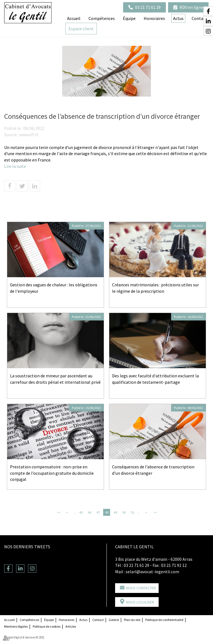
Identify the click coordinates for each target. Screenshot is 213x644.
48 (107, 512)
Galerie (114, 620)
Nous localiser (140, 602)
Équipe (129, 18)
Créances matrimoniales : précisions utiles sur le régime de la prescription (155, 288)
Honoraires (154, 18)
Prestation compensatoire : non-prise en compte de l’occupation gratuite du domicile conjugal (52, 473)
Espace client (81, 29)
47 (98, 512)
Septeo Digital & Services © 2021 (24, 637)
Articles (71, 626)
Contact (98, 620)
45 (81, 512)
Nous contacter (141, 588)
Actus (83, 620)
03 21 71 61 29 (148, 7)
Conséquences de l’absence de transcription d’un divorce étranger (153, 470)
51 (133, 512)
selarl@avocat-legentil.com (152, 572)
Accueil (74, 18)
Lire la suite (15, 166)
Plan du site (132, 620)
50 (124, 512)
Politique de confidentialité (164, 620)
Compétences (102, 18)
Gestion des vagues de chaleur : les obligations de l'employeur (54, 288)
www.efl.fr (29, 135)
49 (115, 512)
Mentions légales (16, 626)
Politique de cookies (47, 626)
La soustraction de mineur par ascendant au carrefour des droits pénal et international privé (55, 379)
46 (90, 512)
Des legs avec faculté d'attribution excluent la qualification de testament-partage (155, 379)
